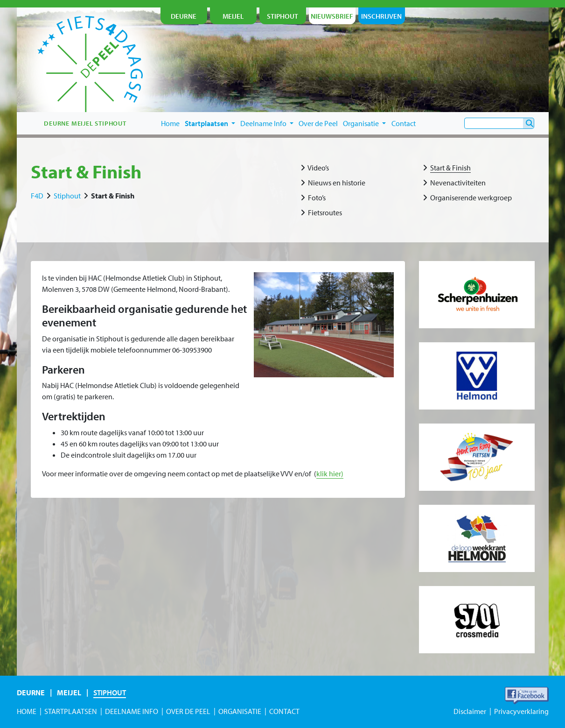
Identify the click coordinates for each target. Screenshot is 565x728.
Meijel (69, 693)
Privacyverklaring (521, 711)
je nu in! (509, 83)
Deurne (31, 693)
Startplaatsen (210, 123)
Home (170, 123)
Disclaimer (470, 711)
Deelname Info (267, 123)
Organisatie (364, 123)
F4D (37, 196)
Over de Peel (318, 123)
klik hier (329, 474)
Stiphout (67, 196)
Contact (404, 123)
